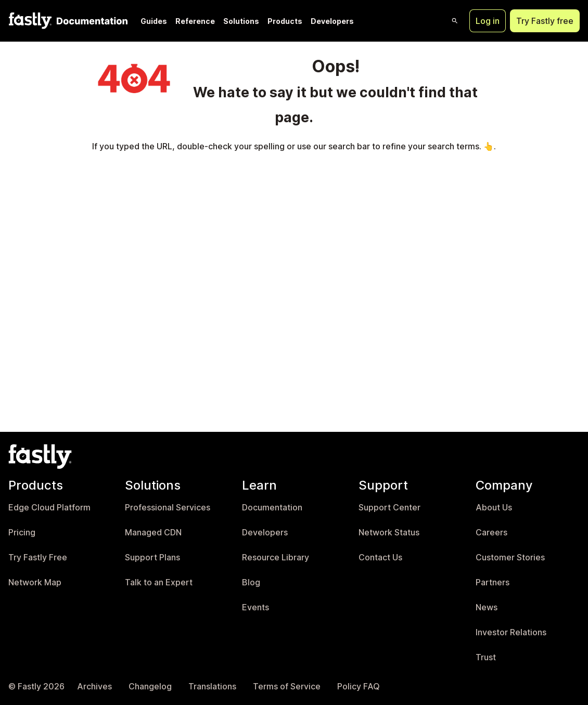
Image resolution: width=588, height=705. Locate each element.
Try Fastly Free (38, 557)
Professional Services (168, 508)
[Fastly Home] (30, 21)
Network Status (389, 533)
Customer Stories (510, 557)
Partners (493, 582)
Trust (486, 657)
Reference (195, 21)
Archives (94, 687)
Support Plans (152, 557)
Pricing (22, 533)
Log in (488, 21)
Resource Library (276, 557)
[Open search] (455, 21)
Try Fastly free (545, 21)
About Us (494, 508)
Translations (212, 687)
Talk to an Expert (159, 582)
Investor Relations (511, 632)
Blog (251, 582)
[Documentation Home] (90, 21)
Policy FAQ (359, 687)
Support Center (389, 508)
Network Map (35, 582)
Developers (332, 21)
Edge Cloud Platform (49, 508)
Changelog (150, 687)
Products (285, 21)
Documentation (272, 508)
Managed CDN (153, 533)
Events (255, 607)
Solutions (241, 21)
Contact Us (380, 557)
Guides (154, 21)
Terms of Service (287, 687)
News (487, 607)
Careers (491, 533)
